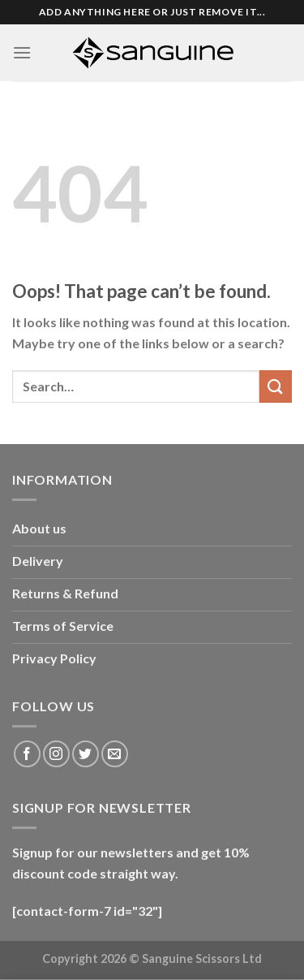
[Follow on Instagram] (56, 754)
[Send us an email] (115, 754)
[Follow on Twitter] (86, 754)
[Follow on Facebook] (27, 754)
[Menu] (22, 52)
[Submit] (276, 386)
